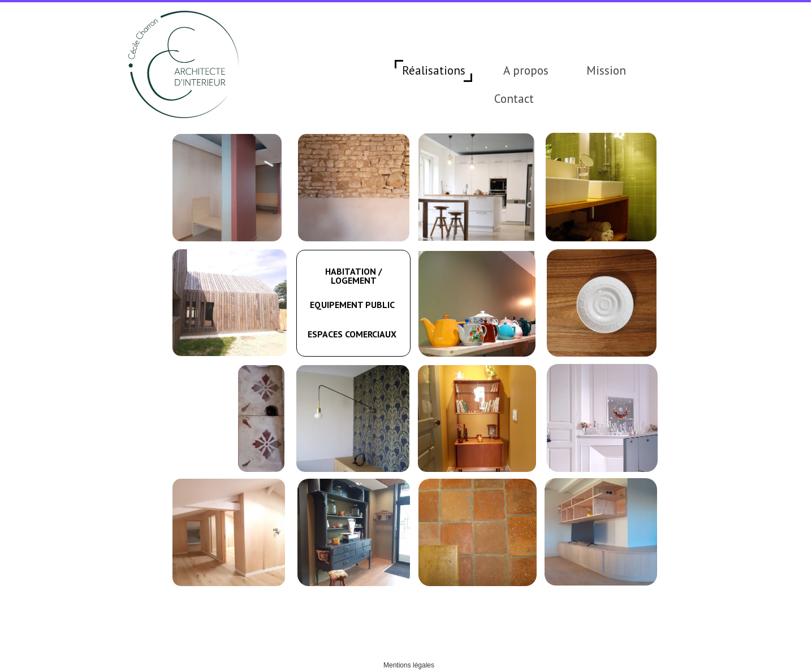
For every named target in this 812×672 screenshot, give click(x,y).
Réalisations (434, 70)
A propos (526, 70)
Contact (514, 99)
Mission (606, 70)
